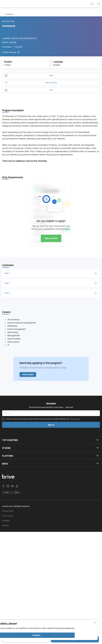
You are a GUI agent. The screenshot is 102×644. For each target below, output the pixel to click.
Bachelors (4, 14)
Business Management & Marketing (26, 14)
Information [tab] (74, 28)
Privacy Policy (53, 390)
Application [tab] (29, 28)
